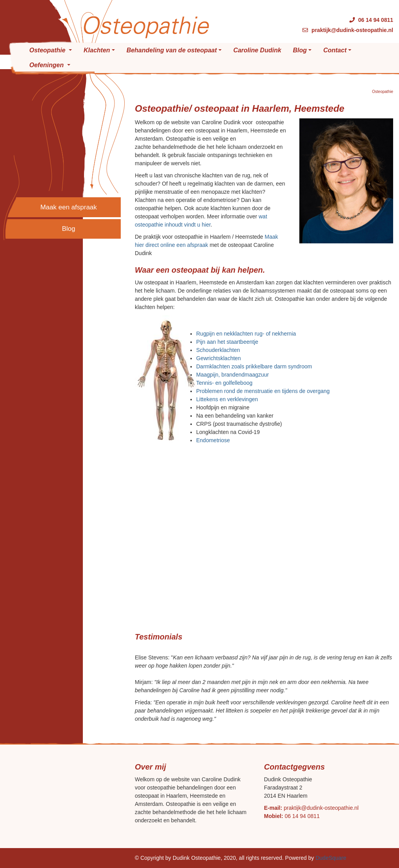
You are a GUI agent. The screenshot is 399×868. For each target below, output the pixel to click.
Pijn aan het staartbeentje (227, 342)
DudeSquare (331, 858)
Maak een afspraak (69, 207)
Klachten (97, 50)
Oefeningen (47, 65)
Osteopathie (48, 50)
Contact (335, 50)
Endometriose (213, 440)
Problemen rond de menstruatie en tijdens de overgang (263, 391)
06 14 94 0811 (302, 816)
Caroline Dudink (257, 50)
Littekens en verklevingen (227, 399)
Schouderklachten (218, 350)
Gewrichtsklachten (218, 358)
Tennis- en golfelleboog (224, 383)
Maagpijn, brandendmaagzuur (233, 375)
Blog (300, 50)
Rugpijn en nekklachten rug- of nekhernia (246, 334)
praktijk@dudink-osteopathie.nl (321, 808)
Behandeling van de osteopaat (172, 50)
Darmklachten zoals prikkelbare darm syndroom (254, 366)
